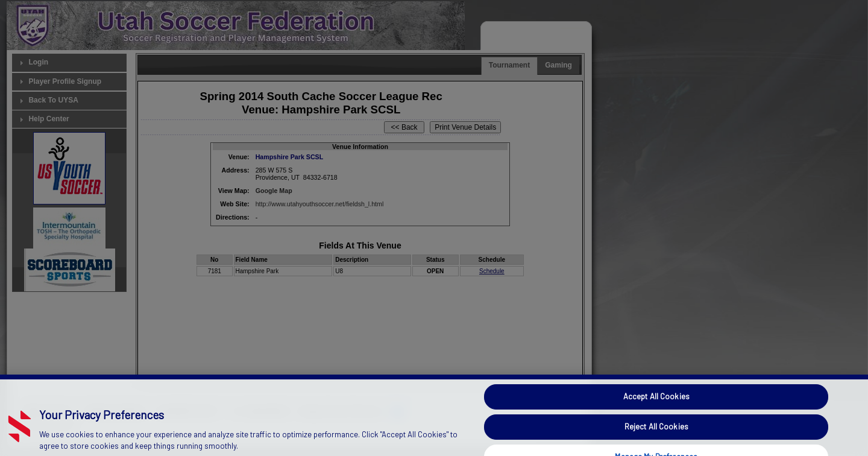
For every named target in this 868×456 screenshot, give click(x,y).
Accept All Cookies (656, 405)
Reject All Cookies (656, 435)
